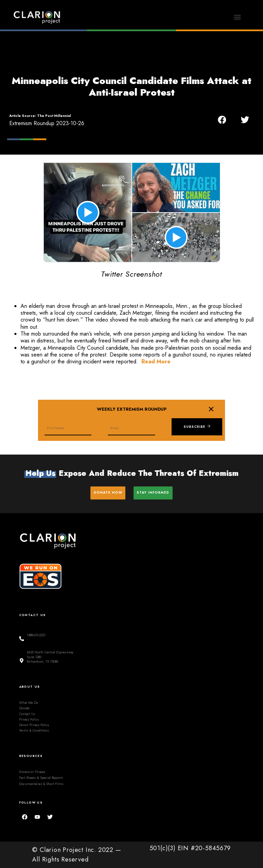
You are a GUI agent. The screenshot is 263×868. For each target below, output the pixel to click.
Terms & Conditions (34, 731)
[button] (237, 17)
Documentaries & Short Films (41, 784)
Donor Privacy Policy (34, 725)
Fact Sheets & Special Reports (41, 778)
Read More (156, 361)
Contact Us (27, 714)
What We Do (29, 703)
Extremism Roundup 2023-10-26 (47, 123)
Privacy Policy (29, 720)
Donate (24, 708)
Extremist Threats (32, 772)
